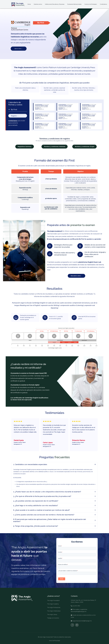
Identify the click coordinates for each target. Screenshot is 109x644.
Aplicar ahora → (19, 49)
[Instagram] (72, 625)
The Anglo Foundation (53, 600)
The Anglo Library (52, 615)
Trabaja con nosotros (53, 618)
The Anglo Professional (54, 608)
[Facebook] (77, 625)
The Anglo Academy (53, 604)
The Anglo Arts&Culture (54, 611)
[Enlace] (18, 4)
